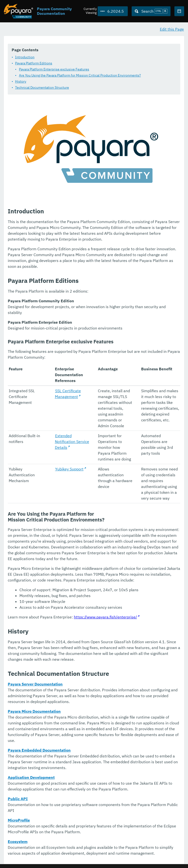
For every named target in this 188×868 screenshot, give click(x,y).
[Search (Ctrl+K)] (151, 11)
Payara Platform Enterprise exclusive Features (54, 69)
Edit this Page (172, 29)
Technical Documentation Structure (42, 88)
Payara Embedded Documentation (39, 750)
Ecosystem (18, 842)
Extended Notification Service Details (72, 442)
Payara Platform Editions (34, 63)
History (21, 82)
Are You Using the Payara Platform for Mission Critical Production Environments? (80, 76)
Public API (18, 799)
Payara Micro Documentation (34, 712)
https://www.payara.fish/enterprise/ (105, 617)
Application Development (31, 778)
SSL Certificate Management (68, 394)
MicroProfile (19, 820)
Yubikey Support (69, 469)
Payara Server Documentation (35, 684)
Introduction (25, 57)
